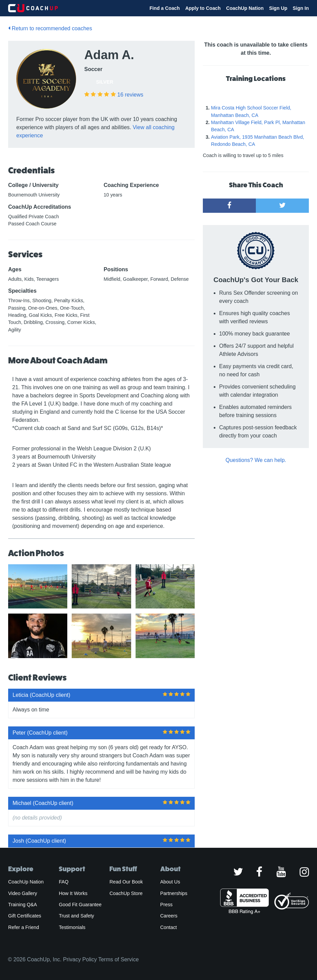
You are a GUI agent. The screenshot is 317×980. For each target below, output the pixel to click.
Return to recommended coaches (50, 28)
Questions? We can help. (256, 460)
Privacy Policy (80, 959)
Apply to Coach (203, 8)
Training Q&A (23, 905)
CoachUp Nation (245, 8)
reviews (130, 95)
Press (166, 905)
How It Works (73, 893)
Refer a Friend (24, 927)
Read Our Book (126, 882)
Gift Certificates (25, 916)
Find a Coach (165, 8)
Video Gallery (23, 893)
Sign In (301, 8)
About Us (170, 882)
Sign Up (278, 8)
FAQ (64, 882)
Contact (169, 927)
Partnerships (174, 893)
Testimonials (72, 927)
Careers (169, 916)
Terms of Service (118, 959)
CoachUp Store (126, 893)
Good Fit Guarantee (80, 905)
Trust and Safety (76, 916)
